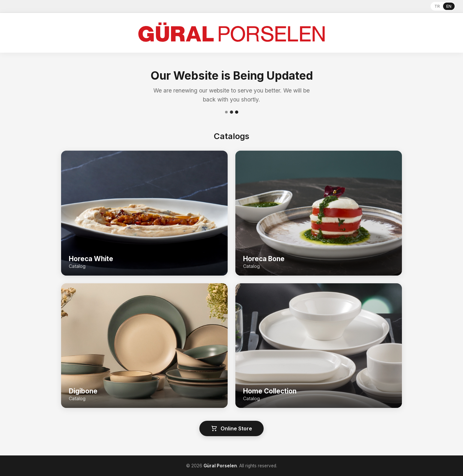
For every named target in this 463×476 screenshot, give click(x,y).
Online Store (232, 428)
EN (449, 6)
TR (437, 6)
